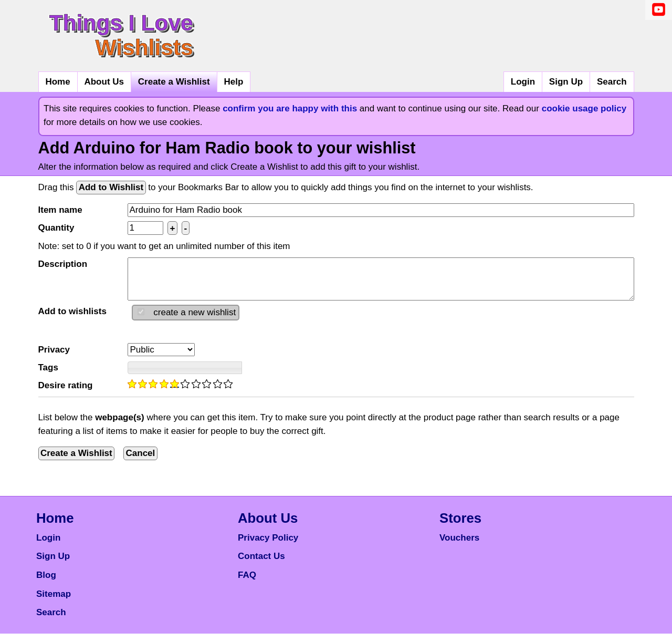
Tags (48, 376)
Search (612, 82)
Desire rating (66, 394)
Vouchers (459, 546)
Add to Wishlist (111, 187)
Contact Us (261, 565)
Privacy (54, 358)
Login (523, 82)
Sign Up (566, 82)
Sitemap (54, 602)
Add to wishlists (72, 320)
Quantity (56, 228)
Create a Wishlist (174, 82)
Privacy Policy (268, 546)
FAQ (247, 583)
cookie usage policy (584, 108)
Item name (60, 210)
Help (233, 82)
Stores (460, 526)
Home (57, 82)
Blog (46, 583)
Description (63, 264)
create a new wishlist (195, 321)
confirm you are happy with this (290, 108)
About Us (104, 82)
